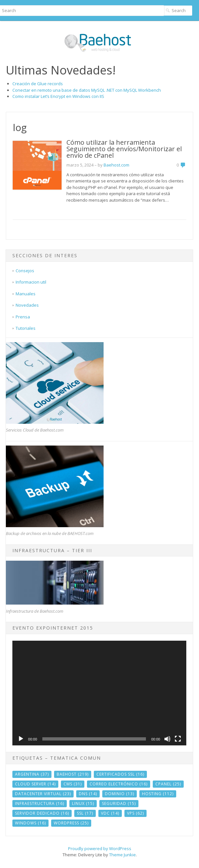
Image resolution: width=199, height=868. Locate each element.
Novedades (27, 305)
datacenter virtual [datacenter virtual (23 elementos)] (43, 794)
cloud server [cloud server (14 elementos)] (35, 784)
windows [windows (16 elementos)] (30, 823)
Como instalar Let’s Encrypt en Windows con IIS (58, 96)
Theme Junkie (122, 855)
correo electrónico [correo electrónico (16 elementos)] (119, 784)
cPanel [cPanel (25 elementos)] (168, 784)
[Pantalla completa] (178, 739)
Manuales (26, 294)
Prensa (23, 317)
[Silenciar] (167, 739)
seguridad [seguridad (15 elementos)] (119, 803)
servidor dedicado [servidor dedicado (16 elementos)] (42, 813)
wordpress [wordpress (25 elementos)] (71, 823)
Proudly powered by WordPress (100, 848)
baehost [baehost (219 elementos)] (73, 774)
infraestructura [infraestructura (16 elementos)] (40, 803)
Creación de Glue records (38, 84)
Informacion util (31, 282)
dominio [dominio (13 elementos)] (120, 794)
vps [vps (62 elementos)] (135, 813)
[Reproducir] (21, 739)
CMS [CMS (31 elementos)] (73, 784)
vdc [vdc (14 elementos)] (110, 813)
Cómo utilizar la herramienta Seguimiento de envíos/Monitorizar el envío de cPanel (124, 149)
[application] (99, 693)
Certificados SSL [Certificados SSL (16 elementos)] (120, 774)
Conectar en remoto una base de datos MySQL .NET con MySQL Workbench (87, 90)
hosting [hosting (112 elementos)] (158, 794)
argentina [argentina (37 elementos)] (32, 774)
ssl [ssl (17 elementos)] (85, 813)
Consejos (25, 271)
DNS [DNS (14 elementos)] (88, 794)
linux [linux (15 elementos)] (83, 803)
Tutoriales (26, 328)
